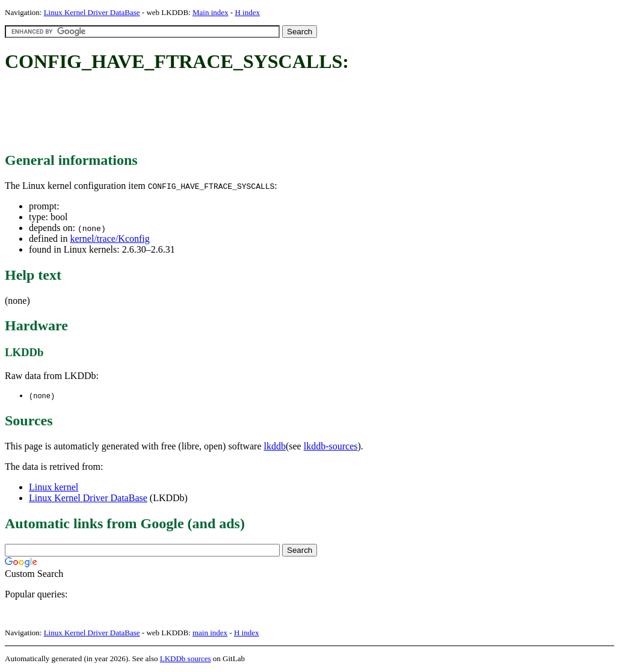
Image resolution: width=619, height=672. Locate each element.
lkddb (275, 447)
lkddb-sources (331, 447)
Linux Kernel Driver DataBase (92, 12)
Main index (211, 12)
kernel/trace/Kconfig (109, 239)
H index (247, 12)
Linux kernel (54, 488)
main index (210, 633)
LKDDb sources (186, 659)
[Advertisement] (224, 113)
